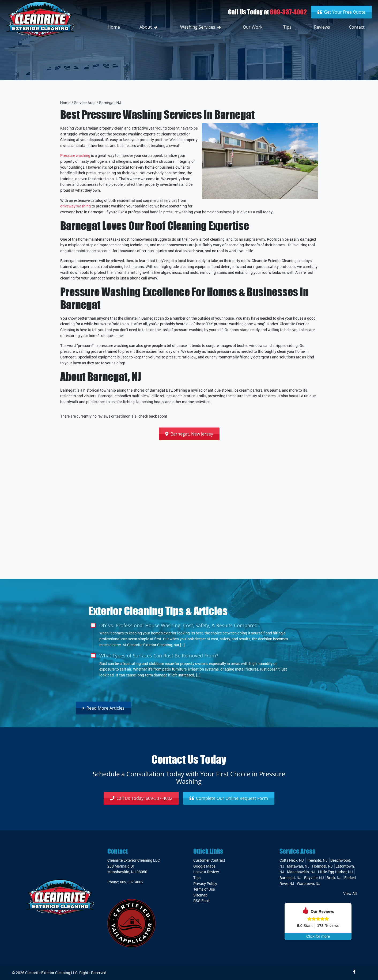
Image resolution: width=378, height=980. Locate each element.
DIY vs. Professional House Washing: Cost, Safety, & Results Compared (178, 625)
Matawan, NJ (298, 866)
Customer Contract (209, 860)
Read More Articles (103, 708)
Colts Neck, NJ (292, 860)
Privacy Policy (205, 883)
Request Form (229, 798)
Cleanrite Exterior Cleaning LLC (51, 973)
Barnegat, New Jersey (189, 434)
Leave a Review (206, 872)
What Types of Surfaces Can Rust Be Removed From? (159, 655)
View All (350, 893)
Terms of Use (204, 889)
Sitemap (200, 895)
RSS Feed (201, 901)
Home (65, 103)
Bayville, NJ (314, 878)
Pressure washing (75, 155)
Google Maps (204, 866)
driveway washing (75, 206)
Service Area (85, 103)
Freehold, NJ (317, 860)
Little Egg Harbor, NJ (335, 872)
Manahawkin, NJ (301, 872)
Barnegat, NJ (110, 103)
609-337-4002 (288, 12)
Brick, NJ (334, 878)
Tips (197, 878)
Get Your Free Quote (341, 12)
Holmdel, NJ (322, 866)
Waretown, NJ (309, 883)
